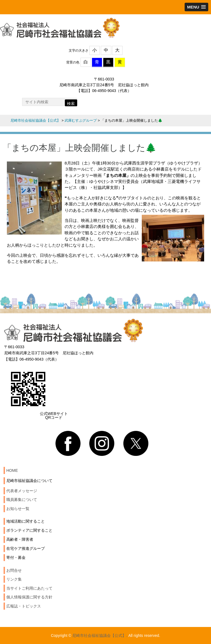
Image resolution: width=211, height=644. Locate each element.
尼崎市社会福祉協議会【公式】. (100, 635)
